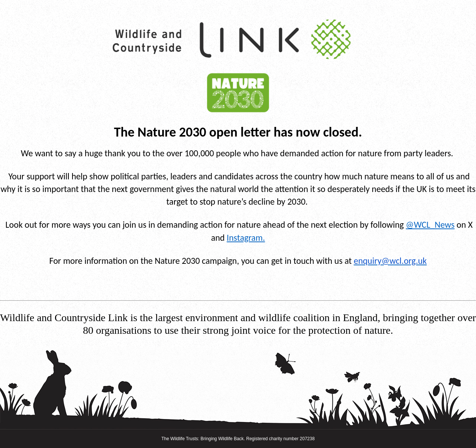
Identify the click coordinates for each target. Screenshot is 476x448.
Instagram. (246, 238)
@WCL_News (430, 225)
